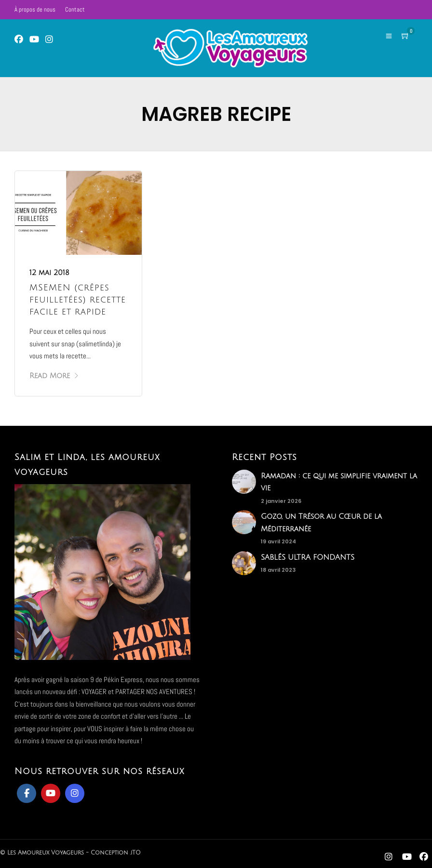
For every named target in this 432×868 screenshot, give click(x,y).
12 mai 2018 (49, 273)
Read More (54, 376)
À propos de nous (35, 9)
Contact (75, 9)
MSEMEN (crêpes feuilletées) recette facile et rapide (78, 300)
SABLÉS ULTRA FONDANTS (308, 557)
